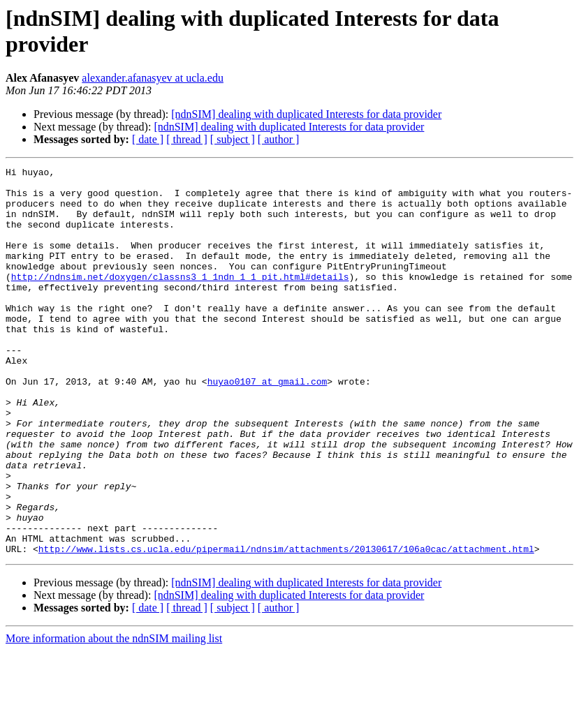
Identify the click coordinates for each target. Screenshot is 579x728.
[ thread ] (187, 139)
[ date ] (148, 139)
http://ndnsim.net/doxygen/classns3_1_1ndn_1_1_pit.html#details (180, 299)
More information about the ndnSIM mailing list (114, 716)
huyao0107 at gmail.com (267, 425)
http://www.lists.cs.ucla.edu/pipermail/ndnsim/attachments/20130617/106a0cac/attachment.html (286, 626)
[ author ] (279, 139)
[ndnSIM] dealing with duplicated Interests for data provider (306, 114)
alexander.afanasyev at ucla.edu (153, 78)
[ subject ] (233, 139)
